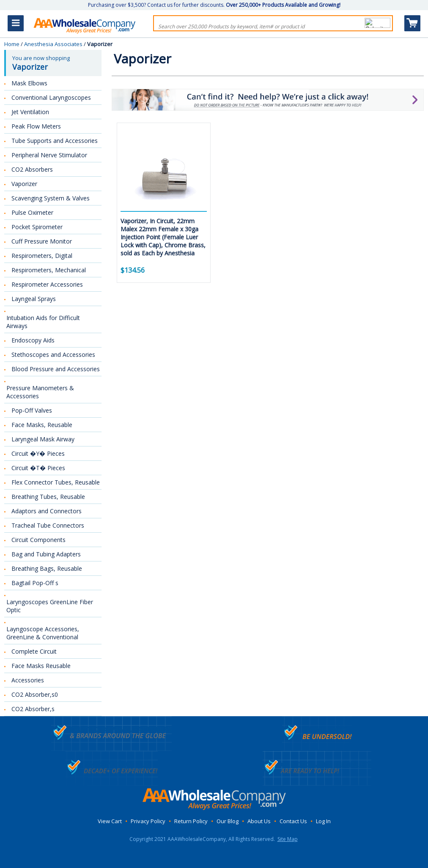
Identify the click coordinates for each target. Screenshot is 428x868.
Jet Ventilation (30, 112)
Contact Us (293, 821)
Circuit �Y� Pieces (38, 453)
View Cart (110, 821)
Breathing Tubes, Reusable (48, 497)
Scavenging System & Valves (51, 198)
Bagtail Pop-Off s (35, 583)
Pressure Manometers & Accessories (40, 392)
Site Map (288, 839)
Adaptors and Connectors (47, 511)
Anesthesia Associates (53, 44)
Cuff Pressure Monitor (42, 241)
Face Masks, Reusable (42, 425)
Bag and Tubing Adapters (46, 554)
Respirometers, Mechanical (49, 270)
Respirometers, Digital (42, 256)
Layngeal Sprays (34, 299)
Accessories (28, 680)
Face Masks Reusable (41, 666)
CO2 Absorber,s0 (35, 694)
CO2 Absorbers (32, 169)
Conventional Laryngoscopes (51, 97)
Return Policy (191, 821)
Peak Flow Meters (36, 126)
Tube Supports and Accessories (55, 141)
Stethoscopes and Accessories (53, 355)
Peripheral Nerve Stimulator (49, 155)
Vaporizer (24, 184)
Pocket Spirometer (37, 227)
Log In (323, 821)
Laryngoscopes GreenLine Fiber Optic (50, 606)
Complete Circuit (34, 651)
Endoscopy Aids (33, 340)
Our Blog (228, 821)
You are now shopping (54, 63)
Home (12, 44)
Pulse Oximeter (32, 212)
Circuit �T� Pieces (38, 468)
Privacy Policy (148, 821)
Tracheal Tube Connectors (48, 525)
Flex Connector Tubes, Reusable (56, 482)
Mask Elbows (29, 83)
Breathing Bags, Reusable (47, 568)
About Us (259, 821)
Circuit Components (38, 540)
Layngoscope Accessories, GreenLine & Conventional (43, 633)
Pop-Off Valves (32, 410)
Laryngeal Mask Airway (43, 439)
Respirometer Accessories (47, 284)
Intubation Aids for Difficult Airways (43, 322)
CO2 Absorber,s (33, 709)
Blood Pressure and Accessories (56, 369)
